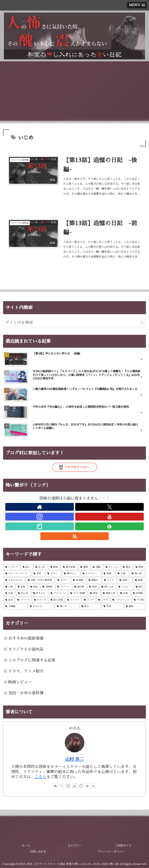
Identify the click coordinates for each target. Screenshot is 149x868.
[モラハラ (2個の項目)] (40, 600)
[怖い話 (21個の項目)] (138, 574)
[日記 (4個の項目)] (9, 594)
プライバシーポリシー (111, 852)
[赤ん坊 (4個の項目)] (23, 594)
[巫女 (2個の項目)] (9, 600)
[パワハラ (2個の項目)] (23, 600)
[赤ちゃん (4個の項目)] (40, 594)
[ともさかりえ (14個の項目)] (14, 581)
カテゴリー (74, 846)
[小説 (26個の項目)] (123, 574)
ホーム (26, 846)
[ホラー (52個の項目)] (53, 574)
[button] (142, 323)
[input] (74, 323)
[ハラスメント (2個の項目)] (121, 600)
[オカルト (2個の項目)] (41, 607)
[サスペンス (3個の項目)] (58, 594)
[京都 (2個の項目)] (113, 607)
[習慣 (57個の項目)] (140, 568)
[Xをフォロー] (109, 507)
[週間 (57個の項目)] (84, 568)
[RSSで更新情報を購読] (75, 537)
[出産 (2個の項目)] (124, 594)
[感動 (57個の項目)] (97, 568)
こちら (41, 777)
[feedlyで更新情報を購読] (109, 527)
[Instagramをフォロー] (40, 517)
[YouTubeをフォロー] (109, 517)
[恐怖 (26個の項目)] (108, 574)
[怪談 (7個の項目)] (34, 587)
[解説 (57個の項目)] (55, 568)
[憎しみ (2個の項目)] (67, 607)
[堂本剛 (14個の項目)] (78, 581)
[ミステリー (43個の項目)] (91, 574)
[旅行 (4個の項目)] (140, 587)
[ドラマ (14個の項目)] (63, 581)
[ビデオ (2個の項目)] (103, 600)
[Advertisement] (74, 91)
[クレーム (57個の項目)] (112, 568)
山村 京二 (74, 760)
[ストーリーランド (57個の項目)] (17, 574)
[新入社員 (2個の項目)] (57, 600)
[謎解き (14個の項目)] (94, 581)
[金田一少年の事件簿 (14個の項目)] (40, 581)
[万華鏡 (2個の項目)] (15, 607)
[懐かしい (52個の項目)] (71, 574)
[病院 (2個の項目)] (135, 607)
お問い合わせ (38, 852)
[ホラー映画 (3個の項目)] (78, 594)
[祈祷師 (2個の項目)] (138, 594)
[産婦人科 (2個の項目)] (109, 594)
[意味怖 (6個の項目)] (48, 587)
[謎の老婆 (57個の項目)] (69, 568)
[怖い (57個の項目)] (27, 568)
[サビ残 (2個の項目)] (139, 600)
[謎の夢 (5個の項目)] (79, 587)
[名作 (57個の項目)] (38, 574)
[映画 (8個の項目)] (139, 581)
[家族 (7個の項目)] (22, 587)
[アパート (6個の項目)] (64, 587)
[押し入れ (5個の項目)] (108, 587)
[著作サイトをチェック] (40, 507)
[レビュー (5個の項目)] (125, 587)
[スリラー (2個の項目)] (73, 600)
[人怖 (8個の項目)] (9, 587)
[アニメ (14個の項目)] (110, 581)
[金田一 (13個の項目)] (125, 581)
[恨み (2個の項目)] (90, 607)
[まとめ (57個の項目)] (41, 568)
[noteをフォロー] (40, 527)
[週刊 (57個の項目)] (127, 568)
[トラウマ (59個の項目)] (12, 568)
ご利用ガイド (123, 846)
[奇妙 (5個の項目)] (93, 587)
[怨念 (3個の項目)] (94, 594)
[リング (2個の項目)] (89, 600)
